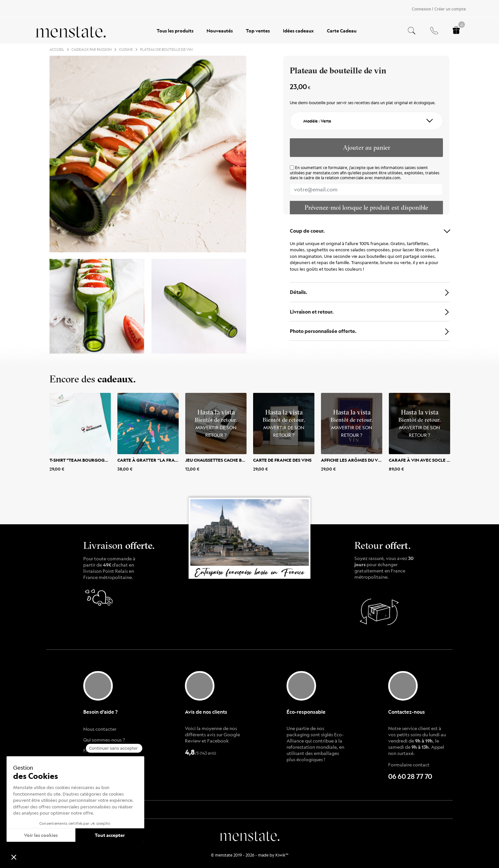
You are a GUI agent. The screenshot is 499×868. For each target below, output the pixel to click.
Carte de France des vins (282, 460)
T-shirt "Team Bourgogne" (81, 460)
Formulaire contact (409, 764)
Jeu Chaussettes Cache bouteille (224, 460)
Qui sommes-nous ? (104, 740)
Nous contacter (100, 729)
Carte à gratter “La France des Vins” (161, 460)
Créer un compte (450, 9)
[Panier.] (456, 31)
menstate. (250, 835)
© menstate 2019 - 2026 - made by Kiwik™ (250, 855)
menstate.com (326, 173)
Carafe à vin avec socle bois (423, 460)
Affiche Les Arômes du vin (352, 460)
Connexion (421, 9)
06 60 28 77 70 (410, 776)
